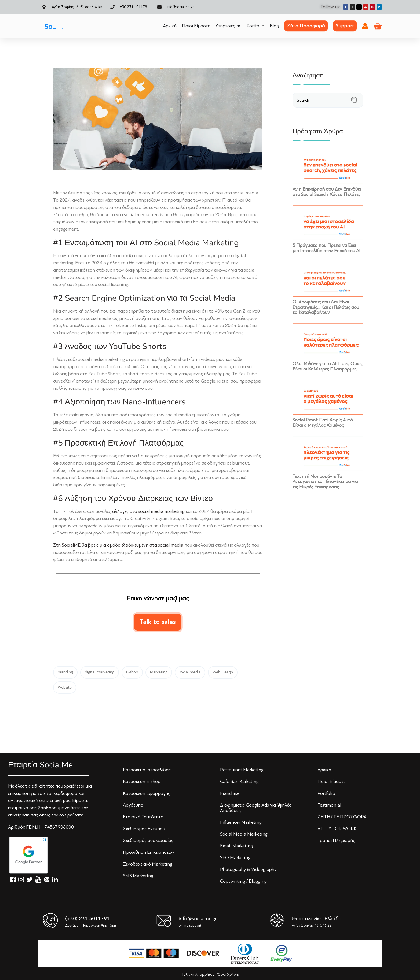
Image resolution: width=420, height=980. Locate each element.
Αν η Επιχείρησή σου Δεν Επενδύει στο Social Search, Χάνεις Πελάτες (327, 192)
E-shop (132, 672)
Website (65, 687)
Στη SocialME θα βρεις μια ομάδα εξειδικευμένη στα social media (118, 545)
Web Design (223, 672)
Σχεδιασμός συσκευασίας (148, 840)
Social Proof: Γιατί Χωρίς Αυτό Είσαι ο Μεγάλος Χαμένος (323, 422)
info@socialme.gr (198, 918)
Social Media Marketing (244, 834)
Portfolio (326, 793)
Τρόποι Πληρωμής (336, 840)
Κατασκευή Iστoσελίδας (147, 770)
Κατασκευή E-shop (142, 781)
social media (190, 672)
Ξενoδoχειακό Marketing (148, 864)
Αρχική (324, 770)
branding (65, 672)
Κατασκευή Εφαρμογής (147, 793)
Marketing (159, 672)
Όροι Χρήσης (229, 975)
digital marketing (100, 672)
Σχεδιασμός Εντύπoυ (144, 829)
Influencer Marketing (241, 822)
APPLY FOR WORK (337, 829)
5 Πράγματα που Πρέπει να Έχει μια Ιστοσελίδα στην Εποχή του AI (326, 248)
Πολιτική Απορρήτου (198, 975)
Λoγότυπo (133, 805)
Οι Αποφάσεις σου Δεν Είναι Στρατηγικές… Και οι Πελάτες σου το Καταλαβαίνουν (326, 307)
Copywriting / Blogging (243, 881)
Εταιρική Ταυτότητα (143, 817)
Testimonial (329, 805)
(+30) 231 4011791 (87, 918)
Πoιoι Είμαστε (331, 781)
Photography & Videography (248, 869)
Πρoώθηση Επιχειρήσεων (149, 852)
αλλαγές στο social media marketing (148, 511)
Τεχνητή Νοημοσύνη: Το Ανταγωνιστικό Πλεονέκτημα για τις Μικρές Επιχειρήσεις (325, 482)
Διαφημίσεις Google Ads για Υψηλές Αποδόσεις (256, 808)
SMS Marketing (138, 876)
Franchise (230, 793)
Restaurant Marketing (242, 770)
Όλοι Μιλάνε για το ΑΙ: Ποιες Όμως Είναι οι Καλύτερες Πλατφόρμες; (328, 366)
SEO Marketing (235, 857)
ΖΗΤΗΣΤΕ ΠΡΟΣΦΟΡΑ (342, 817)
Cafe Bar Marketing (239, 781)
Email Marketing (236, 846)
